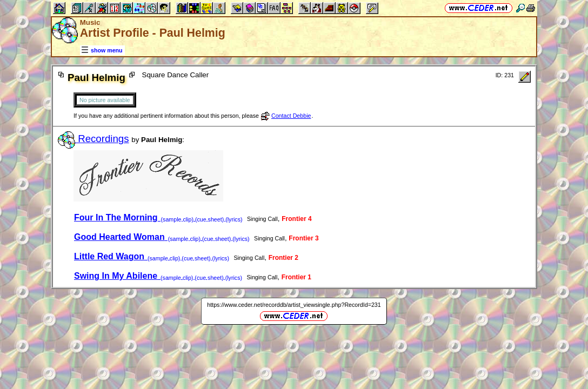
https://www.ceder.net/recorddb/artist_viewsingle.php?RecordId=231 (294, 305)
